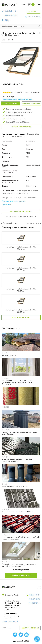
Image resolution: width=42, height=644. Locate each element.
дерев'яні (26, 191)
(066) (11, 15)
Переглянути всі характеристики (14, 201)
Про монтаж (6, 205)
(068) (11, 11)
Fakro (19, 191)
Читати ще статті (21, 570)
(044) (35, 603)
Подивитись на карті (10, 622)
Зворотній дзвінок (34, 17)
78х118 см (11, 193)
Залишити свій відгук (32, 92)
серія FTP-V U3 (22, 193)
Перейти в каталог (21, 317)
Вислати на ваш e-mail (21, 212)
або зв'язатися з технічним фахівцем (21, 217)
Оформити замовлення (31, 104)
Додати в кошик (11, 104)
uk (24, 5)
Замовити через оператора (21, 127)
